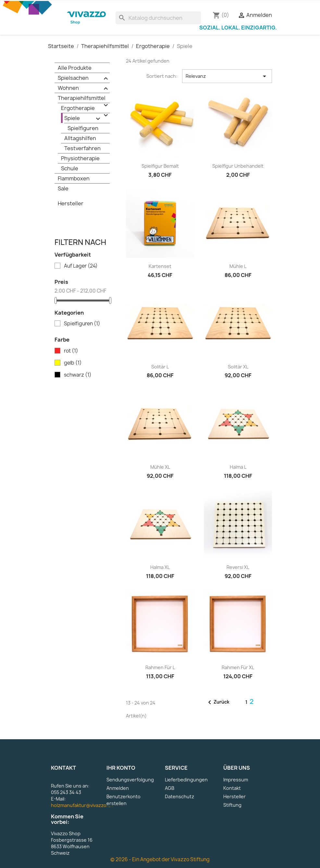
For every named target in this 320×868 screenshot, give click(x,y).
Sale (63, 188)
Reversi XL (238, 567)
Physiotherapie (80, 158)
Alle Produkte (75, 68)
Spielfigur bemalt (160, 166)
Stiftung (232, 805)
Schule (70, 168)
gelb (73, 363)
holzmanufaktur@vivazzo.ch (82, 805)
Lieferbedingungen (186, 780)
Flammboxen (74, 178)
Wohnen (84, 88)
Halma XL (160, 567)
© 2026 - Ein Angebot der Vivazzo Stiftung (160, 859)
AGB (170, 788)
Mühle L (238, 266)
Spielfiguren (83, 128)
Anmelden (118, 788)
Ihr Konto (121, 768)
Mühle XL (160, 467)
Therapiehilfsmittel (84, 99)
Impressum (236, 780)
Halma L (238, 467)
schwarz (78, 375)
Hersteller (71, 203)
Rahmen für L (160, 667)
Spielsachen (84, 78)
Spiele (83, 119)
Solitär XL (238, 367)
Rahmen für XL (238, 667)
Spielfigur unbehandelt (238, 166)
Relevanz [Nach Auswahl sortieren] (227, 76)
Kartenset (160, 266)
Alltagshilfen (80, 138)
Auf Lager (81, 266)
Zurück (218, 702)
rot (71, 351)
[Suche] (158, 18)
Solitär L (160, 367)
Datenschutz (179, 796)
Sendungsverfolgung (130, 780)
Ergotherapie (85, 109)
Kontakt (232, 788)
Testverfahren (82, 148)
